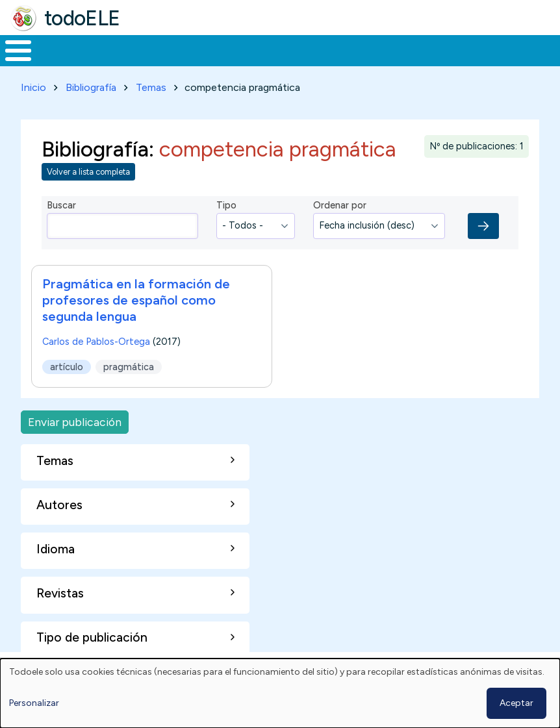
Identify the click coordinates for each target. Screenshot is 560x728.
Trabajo (224, 49)
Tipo (226, 203)
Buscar (523, 49)
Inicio (11, 49)
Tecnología (378, 49)
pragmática (129, 364)
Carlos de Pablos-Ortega (96, 339)
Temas (151, 85)
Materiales (62, 49)
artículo (67, 364)
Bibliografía (91, 85)
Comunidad (465, 49)
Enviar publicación (75, 419)
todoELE (82, 18)
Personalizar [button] (34, 703)
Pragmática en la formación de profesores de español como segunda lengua (136, 297)
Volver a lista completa (88, 170)
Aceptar (516, 703)
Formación (146, 49)
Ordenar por (340, 203)
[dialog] (280, 693)
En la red (297, 49)
